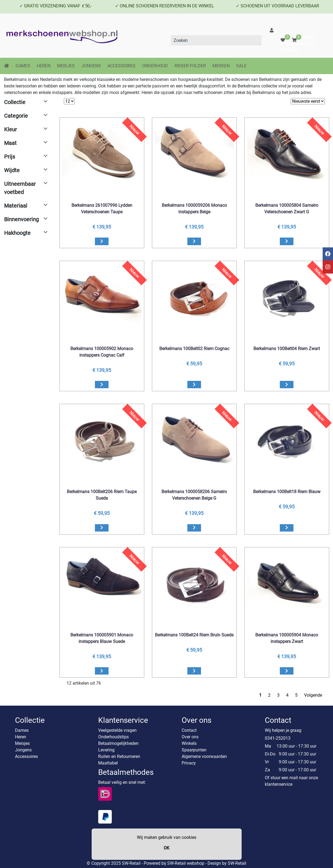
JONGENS (91, 66)
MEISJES (66, 66)
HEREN (44, 66)
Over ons (190, 737)
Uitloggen (290, 50)
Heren (21, 737)
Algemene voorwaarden (204, 756)
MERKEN (221, 66)
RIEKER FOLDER (190, 66)
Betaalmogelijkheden (118, 743)
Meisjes (22, 743)
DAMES (23, 66)
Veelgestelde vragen (117, 730)
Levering (106, 750)
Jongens (23, 750)
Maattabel (108, 763)
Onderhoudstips (113, 737)
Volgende (313, 695)
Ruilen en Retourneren (119, 756)
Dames (22, 730)
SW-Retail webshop (186, 863)
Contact (189, 730)
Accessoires (26, 756)
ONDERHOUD (155, 66)
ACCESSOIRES (121, 66)
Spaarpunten (194, 750)
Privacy (189, 763)
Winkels (189, 743)
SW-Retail (237, 863)
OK (166, 848)
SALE (241, 66)
